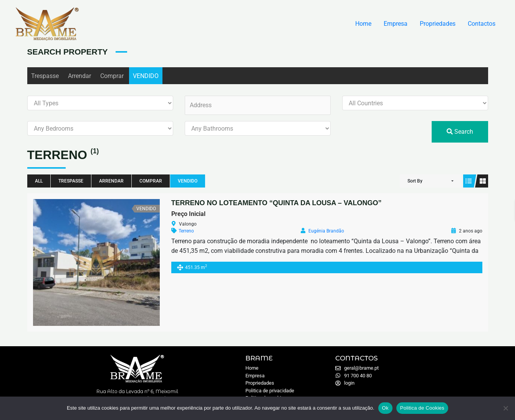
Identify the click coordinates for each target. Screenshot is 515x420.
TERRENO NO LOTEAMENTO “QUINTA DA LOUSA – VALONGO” (277, 203)
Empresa (396, 24)
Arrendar (79, 76)
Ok (385, 408)
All (39, 181)
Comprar (112, 76)
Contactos (482, 24)
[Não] (505, 408)
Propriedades (438, 24)
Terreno (186, 231)
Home (363, 24)
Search (460, 132)
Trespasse (45, 76)
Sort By (415, 181)
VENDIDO (146, 76)
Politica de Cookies (422, 408)
